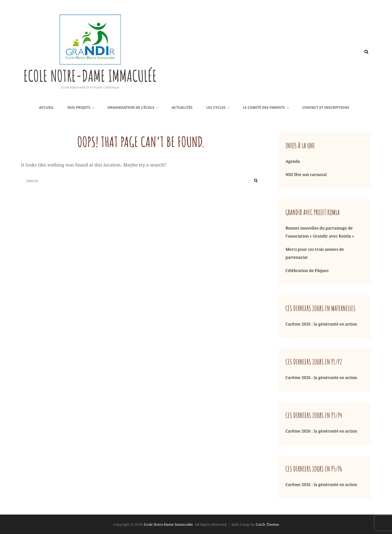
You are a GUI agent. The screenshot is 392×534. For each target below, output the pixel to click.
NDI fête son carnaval (306, 174)
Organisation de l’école (133, 107)
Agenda (293, 161)
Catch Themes (267, 524)
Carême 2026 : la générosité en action (321, 324)
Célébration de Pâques (307, 270)
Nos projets (81, 107)
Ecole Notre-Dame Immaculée (97, 75)
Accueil (46, 107)
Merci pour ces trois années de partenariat (315, 253)
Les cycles (218, 107)
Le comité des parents (266, 107)
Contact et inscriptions (326, 107)
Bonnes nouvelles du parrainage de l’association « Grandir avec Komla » (320, 232)
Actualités (182, 107)
